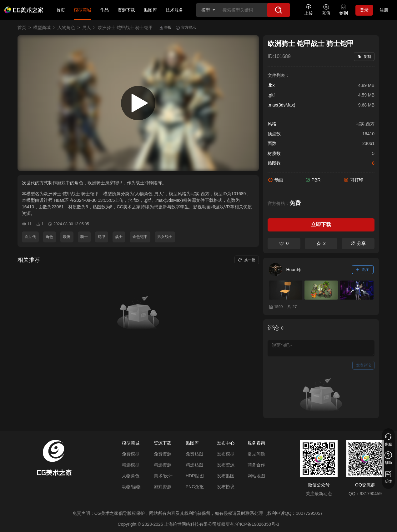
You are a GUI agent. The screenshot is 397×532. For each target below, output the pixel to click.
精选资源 (163, 465)
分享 (358, 243)
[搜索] (279, 10)
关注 (363, 270)
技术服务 (174, 10)
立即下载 (321, 224)
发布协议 (226, 487)
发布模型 (226, 454)
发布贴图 (226, 476)
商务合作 (256, 465)
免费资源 (163, 454)
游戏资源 (163, 487)
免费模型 (131, 454)
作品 (104, 10)
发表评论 (364, 365)
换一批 (246, 260)
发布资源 (226, 465)
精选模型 (131, 465)
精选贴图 (194, 465)
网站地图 (256, 476)
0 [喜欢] (284, 243)
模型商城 (83, 10)
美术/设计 (163, 476)
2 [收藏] (321, 243)
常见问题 (256, 454)
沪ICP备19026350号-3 (257, 524)
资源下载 (126, 10)
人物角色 (66, 27)
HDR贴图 (195, 476)
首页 (61, 10)
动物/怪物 (131, 487)
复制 (364, 57)
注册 (384, 10)
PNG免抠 (195, 487)
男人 (87, 27)
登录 (364, 10)
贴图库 (150, 10)
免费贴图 (194, 454)
